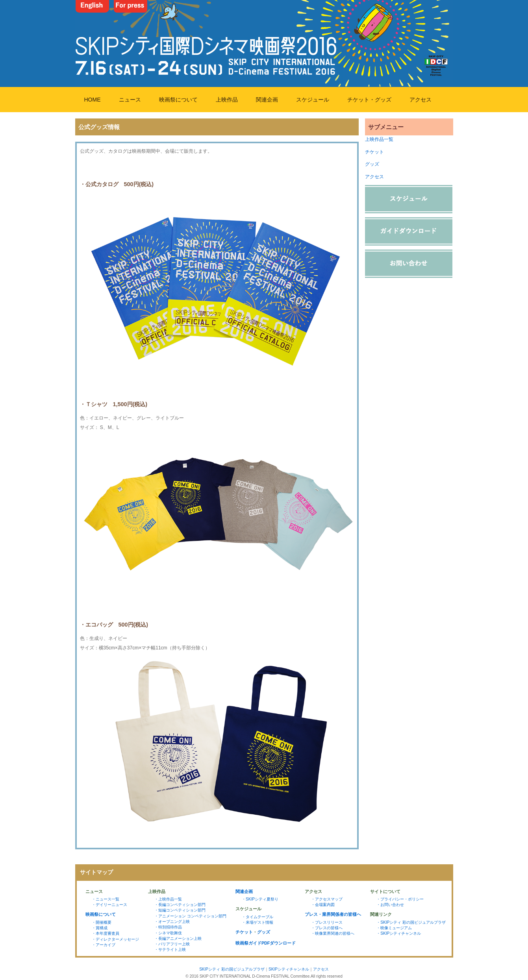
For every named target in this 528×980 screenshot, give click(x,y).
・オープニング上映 (172, 922)
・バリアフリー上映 (172, 944)
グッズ (372, 164)
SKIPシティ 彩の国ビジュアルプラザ (232, 969)
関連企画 (267, 100)
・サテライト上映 (170, 949)
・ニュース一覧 (106, 899)
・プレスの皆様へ (327, 928)
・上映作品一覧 (168, 899)
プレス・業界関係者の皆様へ (333, 914)
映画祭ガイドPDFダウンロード (266, 943)
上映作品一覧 (379, 139)
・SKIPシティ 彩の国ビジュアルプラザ (411, 922)
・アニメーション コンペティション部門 (190, 916)
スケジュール (313, 100)
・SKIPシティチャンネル (399, 933)
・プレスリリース (327, 922)
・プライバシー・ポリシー (400, 899)
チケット (374, 152)
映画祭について (178, 100)
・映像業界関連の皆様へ (333, 933)
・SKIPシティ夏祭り (260, 899)
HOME (93, 100)
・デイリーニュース (109, 905)
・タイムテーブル (258, 917)
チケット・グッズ (369, 100)
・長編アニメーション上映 (178, 938)
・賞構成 (100, 928)
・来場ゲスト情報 (258, 922)
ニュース (130, 100)
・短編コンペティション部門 (180, 910)
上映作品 (227, 100)
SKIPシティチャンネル (289, 969)
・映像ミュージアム (394, 928)
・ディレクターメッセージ (115, 939)
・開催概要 (102, 922)
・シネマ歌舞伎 (168, 933)
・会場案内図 (323, 905)
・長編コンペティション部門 (180, 905)
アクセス (421, 100)
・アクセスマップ (327, 899)
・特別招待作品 (168, 927)
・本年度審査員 (106, 933)
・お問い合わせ (390, 905)
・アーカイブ (104, 945)
